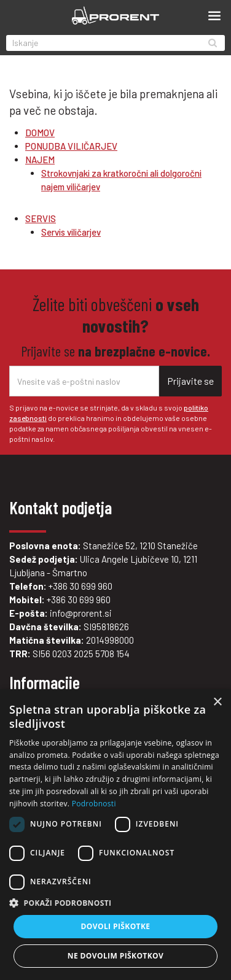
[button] (116, 903)
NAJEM (40, 160)
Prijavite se (190, 381)
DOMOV (40, 133)
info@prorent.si (81, 613)
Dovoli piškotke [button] (116, 926)
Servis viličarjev (71, 232)
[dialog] (116, 835)
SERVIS (41, 218)
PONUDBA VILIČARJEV (71, 146)
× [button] (217, 702)
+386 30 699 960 (80, 586)
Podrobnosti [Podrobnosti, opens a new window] (94, 804)
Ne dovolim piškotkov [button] (116, 956)
